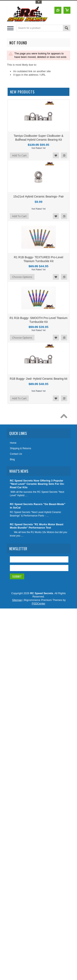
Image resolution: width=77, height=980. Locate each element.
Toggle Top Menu (39, 2)
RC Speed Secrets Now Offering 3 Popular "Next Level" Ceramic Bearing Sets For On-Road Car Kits (37, 484)
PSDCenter (39, 603)
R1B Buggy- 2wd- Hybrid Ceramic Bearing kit (38, 379)
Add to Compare (64, 155)
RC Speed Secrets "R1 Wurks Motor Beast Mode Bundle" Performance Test (37, 526)
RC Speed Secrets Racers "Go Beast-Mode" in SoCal (38, 506)
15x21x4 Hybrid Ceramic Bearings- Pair (39, 196)
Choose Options (22, 277)
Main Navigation (10, 28)
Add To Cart (19, 155)
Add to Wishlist (56, 155)
